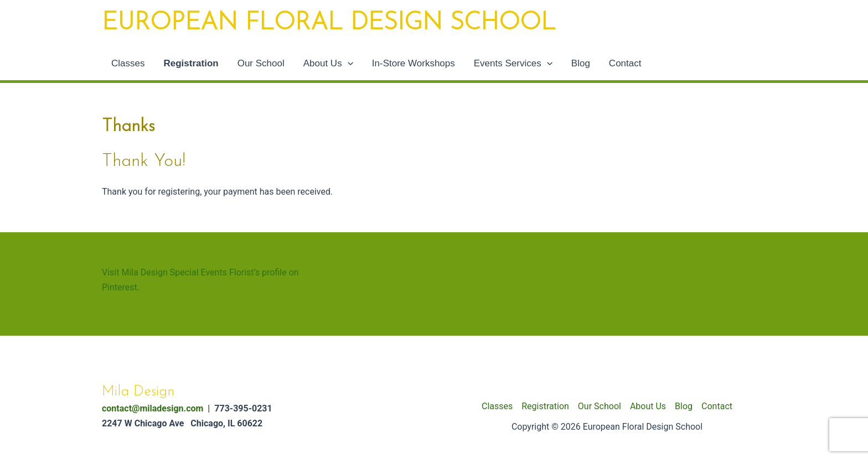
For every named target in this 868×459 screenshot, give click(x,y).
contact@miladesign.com (153, 408)
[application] (348, 64)
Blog (581, 63)
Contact (625, 63)
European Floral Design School (329, 23)
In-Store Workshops (414, 63)
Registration (191, 63)
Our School (261, 63)
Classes (128, 63)
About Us (328, 64)
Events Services (513, 64)
